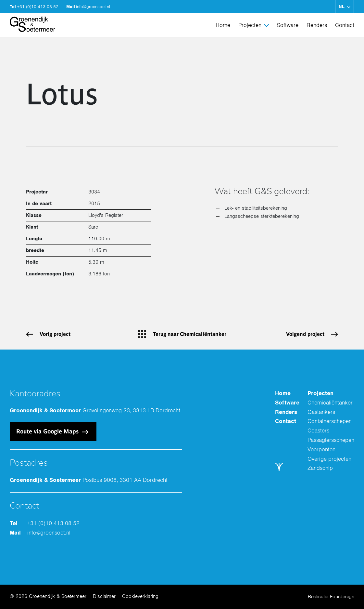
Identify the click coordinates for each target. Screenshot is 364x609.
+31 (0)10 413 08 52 (38, 7)
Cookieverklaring (140, 596)
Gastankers (321, 412)
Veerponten (321, 449)
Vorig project (55, 334)
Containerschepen (330, 421)
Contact (345, 25)
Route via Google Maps (48, 431)
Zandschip (320, 468)
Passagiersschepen (331, 440)
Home (223, 25)
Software (288, 25)
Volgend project (305, 334)
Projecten (250, 25)
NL (342, 7)
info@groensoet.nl (93, 7)
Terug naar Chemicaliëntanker (190, 334)
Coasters (318, 430)
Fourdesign (342, 597)
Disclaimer (104, 596)
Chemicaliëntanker (330, 403)
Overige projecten (329, 459)
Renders (317, 25)
